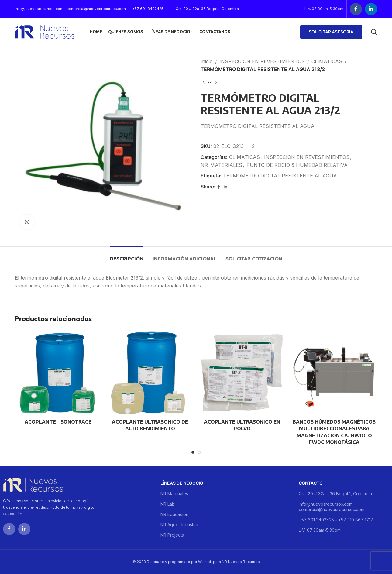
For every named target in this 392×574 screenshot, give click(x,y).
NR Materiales (174, 494)
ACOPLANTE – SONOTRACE (58, 422)
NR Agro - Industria (179, 525)
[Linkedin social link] (371, 9)
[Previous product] (204, 82)
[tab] (127, 256)
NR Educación (174, 514)
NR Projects (172, 535)
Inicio (207, 61)
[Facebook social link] (356, 9)
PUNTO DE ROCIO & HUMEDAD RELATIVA (297, 165)
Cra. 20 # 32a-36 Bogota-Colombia (207, 9)
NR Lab (168, 504)
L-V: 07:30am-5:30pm (320, 530)
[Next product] (216, 82)
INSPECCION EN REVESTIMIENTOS (262, 61)
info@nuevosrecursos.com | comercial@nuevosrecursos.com (70, 9)
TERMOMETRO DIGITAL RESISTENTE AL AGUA (280, 176)
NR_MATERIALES (221, 165)
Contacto (311, 483)
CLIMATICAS (327, 61)
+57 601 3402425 (148, 9)
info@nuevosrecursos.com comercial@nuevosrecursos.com (332, 507)
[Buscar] (374, 32)
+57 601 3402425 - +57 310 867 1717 (336, 520)
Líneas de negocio (182, 483)
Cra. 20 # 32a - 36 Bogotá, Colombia (335, 494)
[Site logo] (45, 31)
